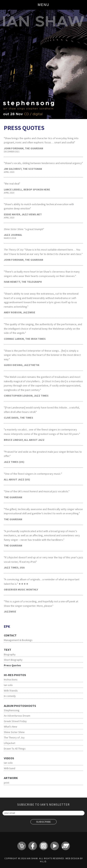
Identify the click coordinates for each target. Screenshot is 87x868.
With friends (11, 691)
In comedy (10, 696)
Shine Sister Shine (14, 732)
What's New (10, 727)
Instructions (11, 679)
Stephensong (12, 710)
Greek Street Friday (15, 721)
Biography (10, 654)
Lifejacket (10, 743)
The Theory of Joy (14, 737)
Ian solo (8, 685)
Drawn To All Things (15, 749)
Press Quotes (12, 665)
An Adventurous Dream (17, 716)
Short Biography (13, 660)
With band (10, 768)
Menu (43, 5)
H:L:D (43, 861)
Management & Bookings (18, 640)
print (7, 783)
